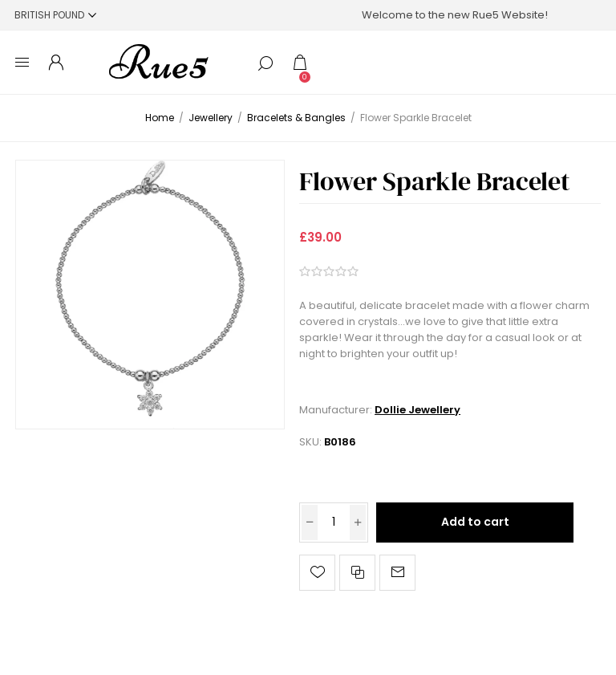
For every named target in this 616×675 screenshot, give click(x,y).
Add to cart (475, 522)
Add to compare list (357, 573)
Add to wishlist (317, 573)
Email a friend (397, 573)
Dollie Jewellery (417, 410)
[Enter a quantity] (334, 523)
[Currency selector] (55, 15)
